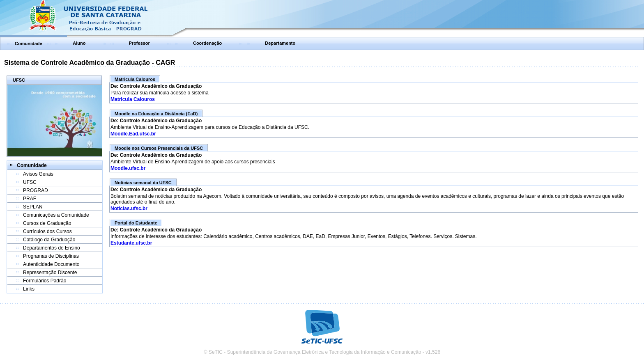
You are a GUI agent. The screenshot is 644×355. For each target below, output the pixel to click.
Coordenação (207, 43)
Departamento (280, 43)
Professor (139, 43)
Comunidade (29, 44)
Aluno (79, 43)
